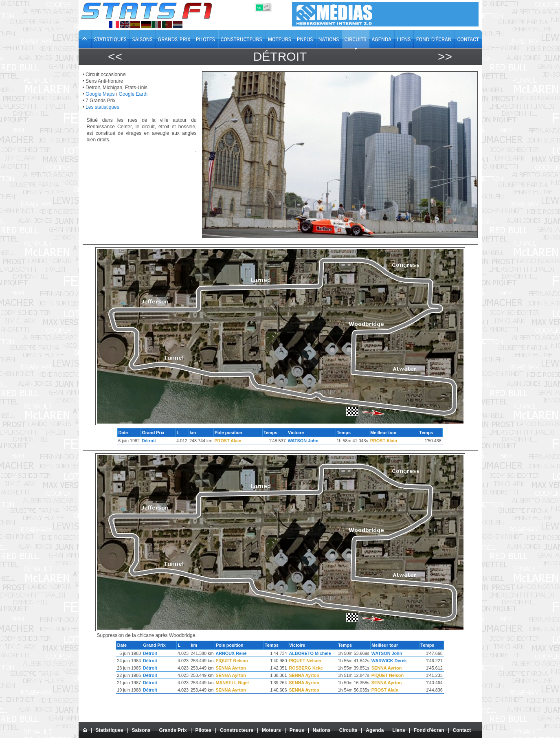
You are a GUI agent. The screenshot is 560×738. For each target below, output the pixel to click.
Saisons (141, 730)
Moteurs (271, 730)
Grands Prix (173, 730)
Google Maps (100, 94)
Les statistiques (102, 107)
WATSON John (303, 441)
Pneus (297, 730)
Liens (399, 730)
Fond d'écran (429, 730)
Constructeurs (237, 730)
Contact (462, 730)
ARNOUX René (231, 653)
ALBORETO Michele (310, 653)
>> (445, 56)
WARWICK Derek (389, 661)
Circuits (348, 730)
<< (115, 56)
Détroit (149, 441)
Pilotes (203, 730)
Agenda (375, 730)
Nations (322, 730)
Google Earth (133, 94)
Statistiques (110, 730)
